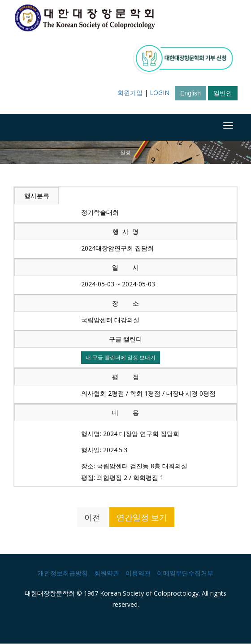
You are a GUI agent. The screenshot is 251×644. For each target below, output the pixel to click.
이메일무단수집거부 (185, 573)
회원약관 (107, 573)
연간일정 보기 (142, 517)
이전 (92, 517)
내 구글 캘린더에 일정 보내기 (121, 357)
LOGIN (160, 93)
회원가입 (130, 93)
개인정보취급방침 (63, 573)
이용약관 (138, 573)
